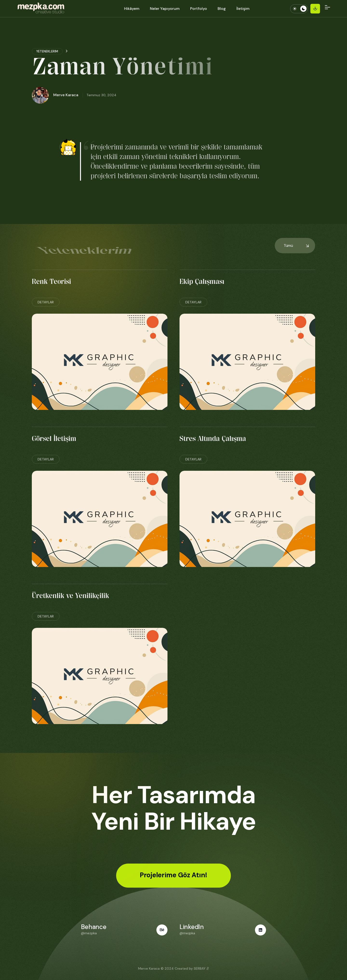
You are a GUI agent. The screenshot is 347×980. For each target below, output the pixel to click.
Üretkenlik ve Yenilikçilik (70, 596)
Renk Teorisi (51, 281)
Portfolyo (199, 9)
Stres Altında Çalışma (213, 439)
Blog (222, 9)
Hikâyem (132, 9)
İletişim (243, 9)
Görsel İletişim (54, 439)
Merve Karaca (149, 968)
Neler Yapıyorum (165, 9)
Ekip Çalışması (202, 281)
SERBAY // (201, 968)
